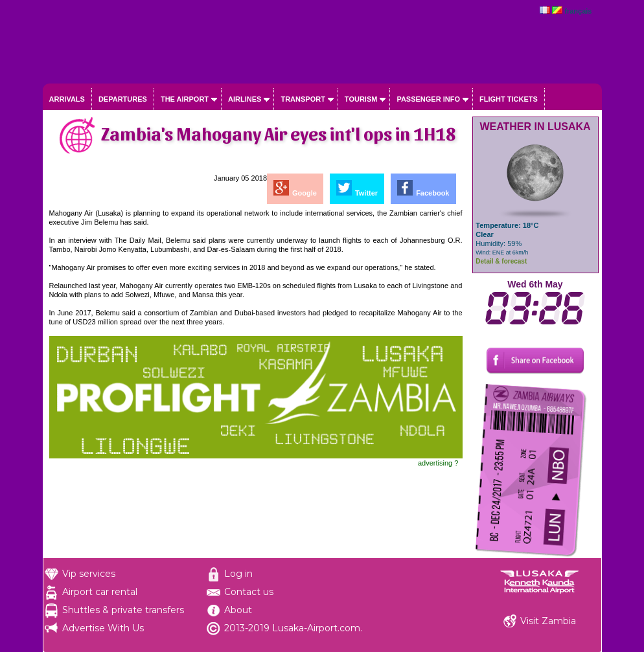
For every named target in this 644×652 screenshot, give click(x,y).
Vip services (89, 574)
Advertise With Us (103, 628)
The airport (185, 99)
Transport (303, 99)
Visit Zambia (548, 621)
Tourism (361, 99)
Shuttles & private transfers (123, 610)
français (578, 11)
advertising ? (438, 463)
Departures (123, 99)
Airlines (245, 99)
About (238, 610)
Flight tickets (509, 99)
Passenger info (428, 99)
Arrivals (67, 99)
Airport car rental (100, 592)
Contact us (249, 592)
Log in (238, 574)
